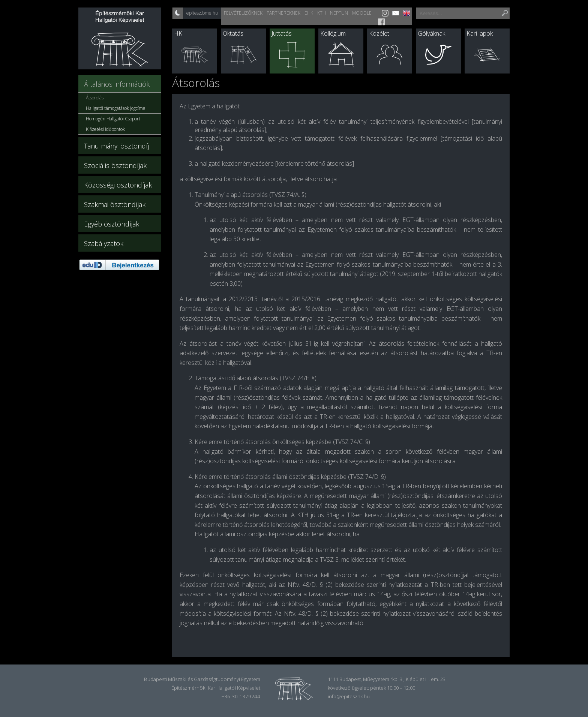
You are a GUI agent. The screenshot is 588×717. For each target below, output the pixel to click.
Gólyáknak (431, 33)
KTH (322, 13)
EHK (309, 13)
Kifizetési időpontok (105, 129)
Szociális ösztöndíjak (115, 165)
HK (178, 33)
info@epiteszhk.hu (349, 696)
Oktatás (233, 33)
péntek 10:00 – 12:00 (393, 688)
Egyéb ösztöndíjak (112, 224)
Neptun (339, 13)
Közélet (379, 33)
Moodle (362, 13)
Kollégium (333, 33)
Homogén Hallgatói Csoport (113, 119)
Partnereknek (283, 13)
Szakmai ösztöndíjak (115, 204)
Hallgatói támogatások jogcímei (116, 108)
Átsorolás (95, 98)
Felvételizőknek (243, 13)
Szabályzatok (104, 243)
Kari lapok (480, 33)
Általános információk (117, 84)
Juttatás (282, 33)
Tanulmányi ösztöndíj (116, 146)
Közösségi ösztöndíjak (118, 185)
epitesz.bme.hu (202, 13)
